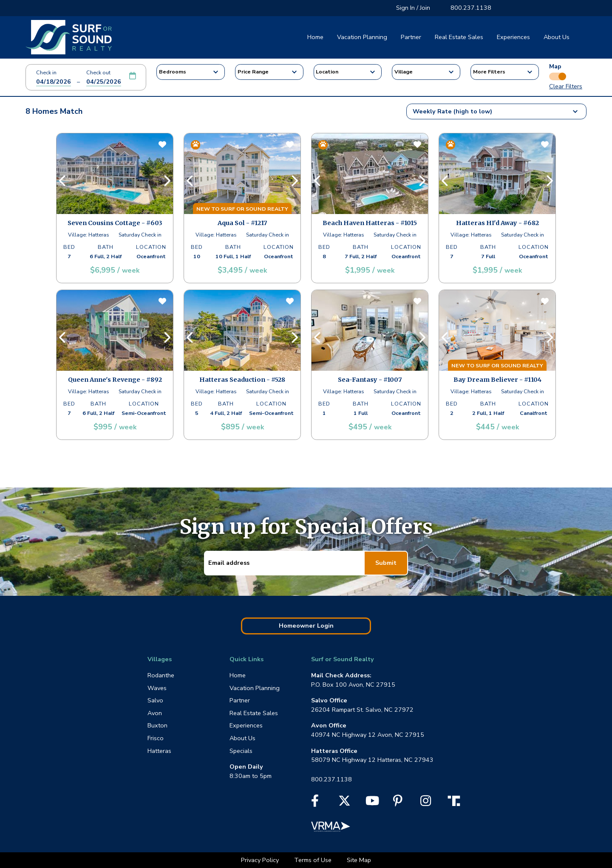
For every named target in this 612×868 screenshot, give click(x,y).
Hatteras (159, 751)
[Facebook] (315, 803)
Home (315, 37)
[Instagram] (426, 803)
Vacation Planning (362, 37)
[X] (344, 803)
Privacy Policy (261, 860)
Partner (411, 37)
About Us (557, 37)
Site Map (359, 860)
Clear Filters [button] (566, 86)
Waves (157, 688)
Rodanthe (161, 675)
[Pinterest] (398, 803)
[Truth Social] (456, 800)
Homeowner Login (306, 626)
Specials (241, 751)
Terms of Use (314, 860)
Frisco (156, 738)
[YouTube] (372, 803)
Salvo (155, 700)
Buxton (157, 725)
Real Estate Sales (459, 37)
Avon (155, 713)
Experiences (513, 37)
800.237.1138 (471, 8)
